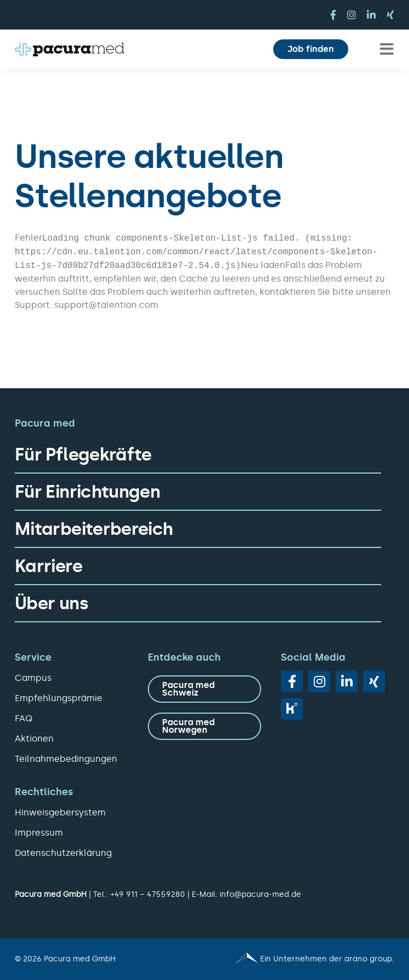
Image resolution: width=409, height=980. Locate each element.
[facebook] (333, 15)
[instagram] (352, 15)
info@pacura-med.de (260, 894)
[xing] (390, 15)
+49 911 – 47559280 (148, 894)
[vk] (292, 709)
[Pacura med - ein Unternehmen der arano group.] (305, 959)
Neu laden (263, 265)
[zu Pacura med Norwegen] (204, 726)
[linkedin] (371, 15)
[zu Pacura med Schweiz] (204, 689)
